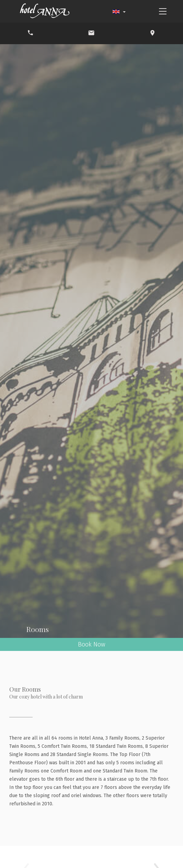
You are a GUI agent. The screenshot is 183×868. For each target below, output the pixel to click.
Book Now (92, 644)
